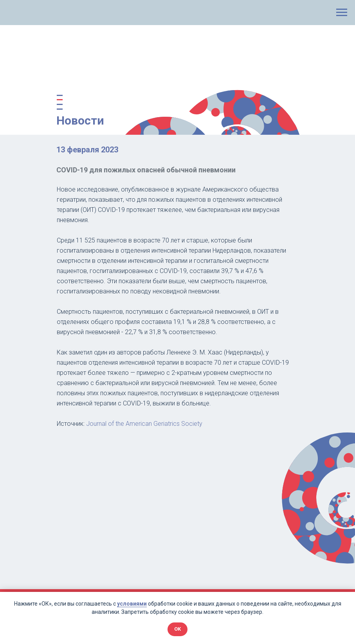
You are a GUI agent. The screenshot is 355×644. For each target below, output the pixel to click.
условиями (132, 604)
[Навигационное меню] (342, 13)
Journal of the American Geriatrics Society (144, 424)
